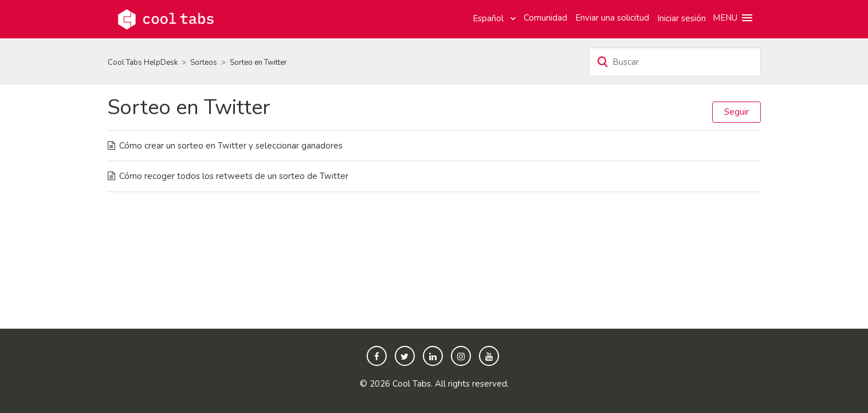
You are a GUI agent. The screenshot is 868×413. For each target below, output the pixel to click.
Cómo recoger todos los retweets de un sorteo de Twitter (234, 176)
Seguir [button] (737, 112)
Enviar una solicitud (612, 18)
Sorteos (204, 63)
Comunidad (545, 18)
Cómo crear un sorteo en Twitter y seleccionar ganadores (231, 146)
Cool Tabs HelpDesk (143, 63)
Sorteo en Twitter (258, 63)
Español (489, 18)
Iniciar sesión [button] (682, 18)
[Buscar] (675, 62)
